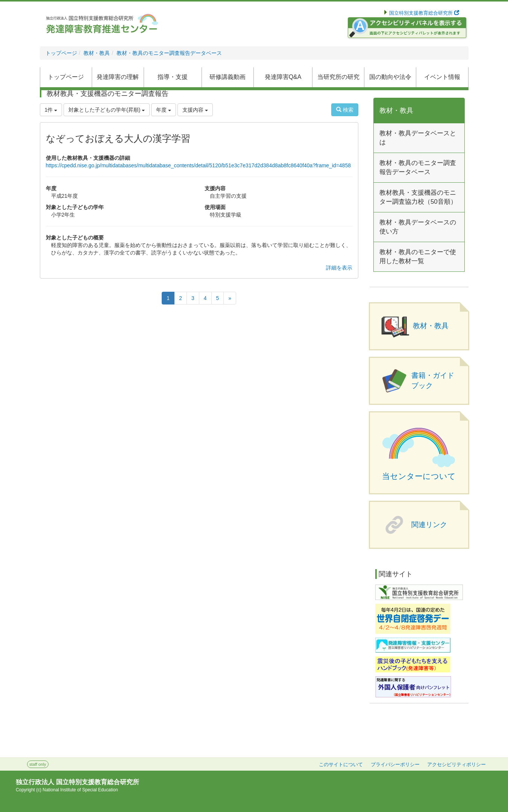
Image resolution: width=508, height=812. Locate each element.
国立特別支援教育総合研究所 (424, 13)
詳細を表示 (339, 268)
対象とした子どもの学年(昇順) (107, 110)
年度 (164, 110)
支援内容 (195, 110)
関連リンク (429, 525)
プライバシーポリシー (395, 765)
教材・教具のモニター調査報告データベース (169, 53)
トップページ (61, 53)
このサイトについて (341, 765)
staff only (38, 764)
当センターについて (419, 476)
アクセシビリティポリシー (456, 765)
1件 (51, 110)
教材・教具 (97, 53)
